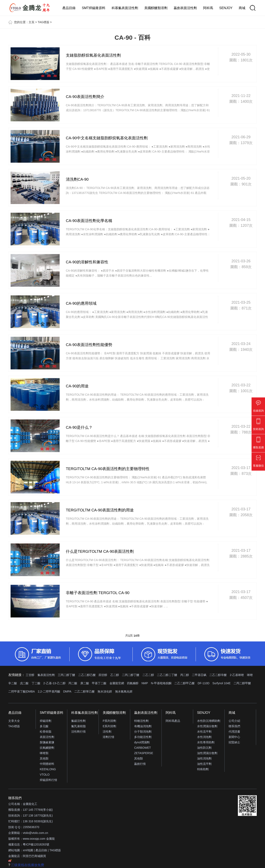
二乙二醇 (148, 675)
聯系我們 (234, 726)
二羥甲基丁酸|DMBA (22, 691)
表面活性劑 (47, 737)
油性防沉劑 (204, 748)
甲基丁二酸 (99, 683)
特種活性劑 (141, 721)
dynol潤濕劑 (142, 742)
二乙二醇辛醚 (218, 675)
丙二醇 (185, 675)
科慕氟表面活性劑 (125, 8)
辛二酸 (13, 683)
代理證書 (234, 732)
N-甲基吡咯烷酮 (161, 683)
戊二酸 (24, 683)
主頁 (31, 22)
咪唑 (250, 675)
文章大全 (14, 721)
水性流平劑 (204, 732)
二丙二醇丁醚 (131, 675)
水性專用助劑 (206, 742)
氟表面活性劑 (46, 675)
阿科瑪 (208, 8)
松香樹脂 (46, 732)
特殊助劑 (203, 769)
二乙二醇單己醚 (84, 691)
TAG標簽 (43, 22)
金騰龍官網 (117, 683)
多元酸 (44, 726)
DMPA (67, 691)
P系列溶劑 (109, 721)
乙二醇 (115, 675)
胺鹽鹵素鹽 (47, 742)
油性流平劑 (204, 764)
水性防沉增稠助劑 (209, 721)
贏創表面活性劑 (185, 8)
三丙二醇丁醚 (66, 675)
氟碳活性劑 (78, 721)
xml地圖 (28, 850)
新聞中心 (234, 737)
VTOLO (45, 775)
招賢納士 (234, 742)
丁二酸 (36, 683)
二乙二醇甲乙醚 (184, 683)
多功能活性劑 (143, 737)
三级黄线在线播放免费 (28, 865)
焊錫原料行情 (48, 780)
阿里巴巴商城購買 (34, 856)
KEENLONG (48, 769)
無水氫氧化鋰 (124, 691)
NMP (145, 683)
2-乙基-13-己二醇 (54, 683)
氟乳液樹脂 (78, 726)
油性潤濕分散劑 (207, 753)
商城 (242, 8)
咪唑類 (44, 753)
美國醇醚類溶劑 (156, 8)
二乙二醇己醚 (87, 675)
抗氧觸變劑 (47, 748)
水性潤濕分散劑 (207, 726)
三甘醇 (30, 675)
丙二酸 (73, 683)
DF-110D (204, 683)
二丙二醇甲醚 (242, 683)
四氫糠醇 (133, 683)
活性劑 (107, 732)
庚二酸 (85, 683)
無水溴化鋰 (105, 691)
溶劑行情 (108, 737)
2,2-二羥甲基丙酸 (49, 691)
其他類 (44, 758)
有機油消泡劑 (143, 726)
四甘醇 (103, 675)
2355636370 (31, 827)
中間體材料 (47, 764)
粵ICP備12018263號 (36, 844)
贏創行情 (140, 764)
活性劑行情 (78, 732)
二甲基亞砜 (199, 675)
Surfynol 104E (222, 683)
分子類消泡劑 (143, 732)
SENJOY (226, 8)
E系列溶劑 (109, 726)
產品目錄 (69, 8)
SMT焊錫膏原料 (94, 8)
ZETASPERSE (144, 753)
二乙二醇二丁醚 (167, 675)
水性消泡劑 (204, 737)
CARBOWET (143, 748)
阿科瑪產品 (173, 721)
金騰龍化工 (30, 804)
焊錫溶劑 (46, 721)
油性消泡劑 (204, 758)
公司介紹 (234, 721)
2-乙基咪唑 (237, 675)
